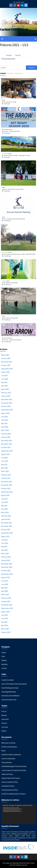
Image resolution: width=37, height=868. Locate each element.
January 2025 (6, 396)
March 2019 (5, 629)
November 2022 (7, 485)
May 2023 (4, 465)
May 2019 (4, 622)
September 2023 (7, 451)
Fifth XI (4, 731)
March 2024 (5, 430)
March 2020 (5, 595)
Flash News (5, 154)
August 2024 (5, 413)
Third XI (4, 723)
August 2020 (5, 577)
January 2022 (6, 519)
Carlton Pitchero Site (9, 700)
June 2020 (5, 584)
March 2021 (5, 554)
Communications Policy (10, 790)
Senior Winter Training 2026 (10, 318)
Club (3, 656)
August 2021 (5, 536)
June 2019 (5, 619)
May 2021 (4, 547)
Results (18, 55)
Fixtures (9, 55)
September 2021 (7, 533)
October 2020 (6, 571)
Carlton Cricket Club (14, 29)
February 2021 (6, 557)
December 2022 (6, 482)
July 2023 (4, 458)
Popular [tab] (10, 73)
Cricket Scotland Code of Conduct (14, 794)
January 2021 (6, 560)
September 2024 (7, 410)
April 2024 (4, 427)
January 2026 (6, 358)
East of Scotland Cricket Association (14, 684)
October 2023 (6, 447)
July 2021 (4, 540)
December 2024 (6, 399)
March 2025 (5, 389)
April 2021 (4, 550)
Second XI (5, 719)
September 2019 (7, 608)
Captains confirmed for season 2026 (13, 189)
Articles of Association (9, 747)
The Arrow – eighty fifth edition (11, 131)
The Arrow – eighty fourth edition (12, 340)
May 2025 (4, 382)
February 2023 (6, 475)
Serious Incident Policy (10, 782)
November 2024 (7, 403)
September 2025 (7, 369)
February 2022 (6, 516)
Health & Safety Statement (11, 755)
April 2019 (4, 625)
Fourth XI (5, 727)
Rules (4, 751)
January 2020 (6, 601)
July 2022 (4, 499)
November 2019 (7, 605)
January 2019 (6, 632)
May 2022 (4, 506)
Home (4, 653)
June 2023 (5, 461)
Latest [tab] (3, 73)
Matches (4, 664)
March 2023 (5, 471)
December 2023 (6, 441)
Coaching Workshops (9, 692)
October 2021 (6, 530)
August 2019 (5, 612)
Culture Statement (8, 759)
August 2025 (5, 372)
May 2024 (4, 423)
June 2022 (5, 502)
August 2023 (5, 454)
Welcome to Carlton (8, 743)
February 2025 (6, 393)
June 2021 (5, 543)
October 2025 (6, 365)
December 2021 (6, 523)
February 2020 (6, 598)
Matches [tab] (19, 73)
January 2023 (6, 478)
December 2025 (6, 362)
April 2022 (4, 509)
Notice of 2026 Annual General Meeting (13, 219)
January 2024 (6, 437)
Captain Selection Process (11, 778)
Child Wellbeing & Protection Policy (14, 766)
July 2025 (4, 375)
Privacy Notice (7, 762)
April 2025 (4, 386)
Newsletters (9, 129)
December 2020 (6, 564)
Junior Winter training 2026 (10, 283)
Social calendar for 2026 (9, 102)
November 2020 (7, 567)
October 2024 (6, 406)
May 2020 (4, 588)
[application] (18, 814)
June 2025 (5, 379)
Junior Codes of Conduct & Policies (14, 770)
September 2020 (7, 574)
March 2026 (5, 355)
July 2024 (4, 417)
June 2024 (5, 420)
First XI (4, 711)
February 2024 (6, 434)
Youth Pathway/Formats (10, 688)
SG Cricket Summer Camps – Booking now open (16, 155)
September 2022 (7, 492)
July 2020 (4, 581)
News (3, 100)
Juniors (4, 281)
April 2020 (4, 591)
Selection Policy (7, 774)
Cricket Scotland (7, 680)
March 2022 (5, 512)
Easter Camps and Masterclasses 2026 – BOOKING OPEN (18, 254)
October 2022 (6, 489)
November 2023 (7, 444)
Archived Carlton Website (10, 696)
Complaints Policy (8, 786)
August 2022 (5, 495)
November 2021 (7, 526)
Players (4, 660)
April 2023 (4, 468)
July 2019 (4, 615)
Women (4, 715)
